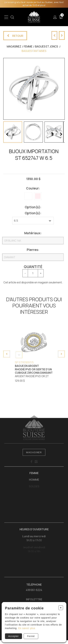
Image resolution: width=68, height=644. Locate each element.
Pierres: (31, 250)
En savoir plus (27, 628)
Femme (34, 475)
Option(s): (31, 207)
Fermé (31, 636)
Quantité (31, 267)
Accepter (13, 636)
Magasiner (34, 454)
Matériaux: (31, 233)
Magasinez (14, 46)
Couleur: (31, 188)
